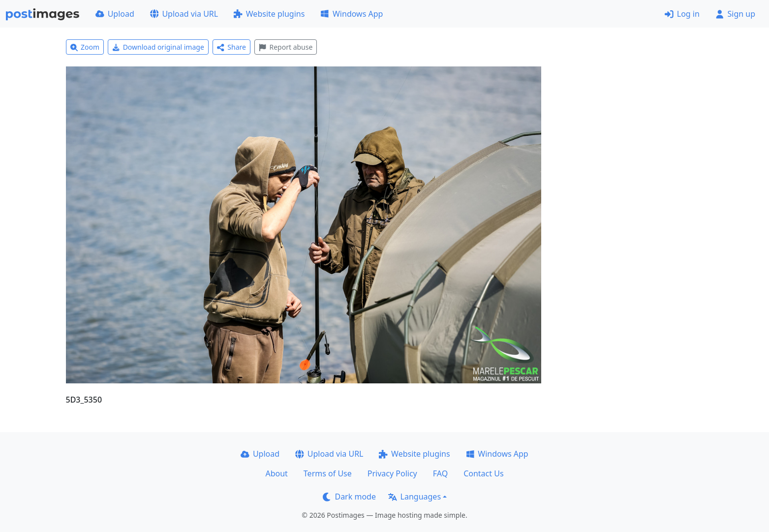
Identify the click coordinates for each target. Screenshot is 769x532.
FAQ (440, 473)
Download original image (158, 47)
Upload (115, 14)
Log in (682, 14)
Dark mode (349, 497)
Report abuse (286, 47)
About (276, 473)
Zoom (85, 47)
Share (231, 47)
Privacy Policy (392, 473)
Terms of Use (328, 473)
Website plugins (269, 14)
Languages (415, 497)
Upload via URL (184, 14)
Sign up (735, 14)
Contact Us (483, 473)
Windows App (352, 14)
